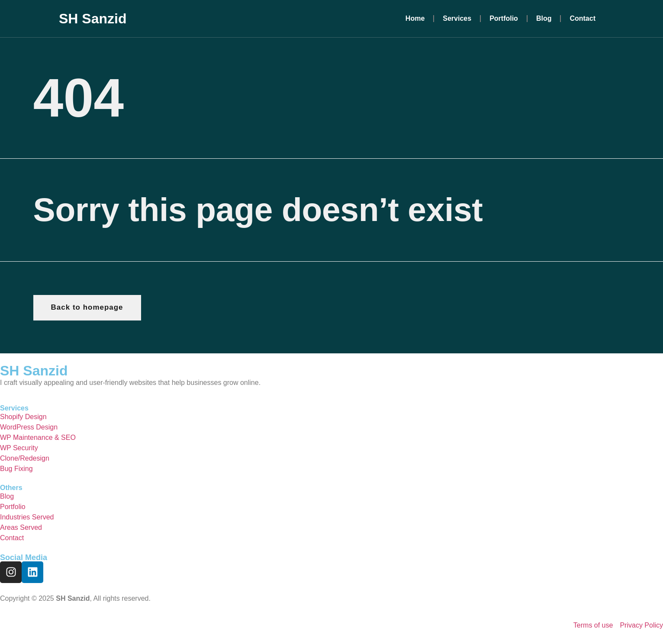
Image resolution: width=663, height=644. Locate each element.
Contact (583, 18)
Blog (544, 18)
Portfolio (504, 18)
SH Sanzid (93, 19)
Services (457, 18)
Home (415, 18)
